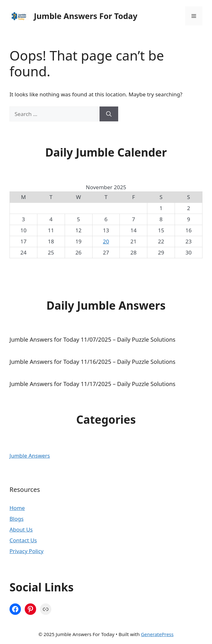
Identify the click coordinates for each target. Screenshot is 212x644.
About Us (21, 529)
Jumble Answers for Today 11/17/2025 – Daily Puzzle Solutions (93, 384)
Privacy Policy (26, 551)
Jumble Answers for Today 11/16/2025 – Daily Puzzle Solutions (93, 362)
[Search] (109, 114)
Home (17, 508)
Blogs (16, 519)
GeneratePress (157, 634)
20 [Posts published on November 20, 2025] (106, 241)
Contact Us (23, 540)
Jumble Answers (30, 456)
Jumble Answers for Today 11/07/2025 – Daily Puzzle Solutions (93, 339)
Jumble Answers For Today (86, 16)
